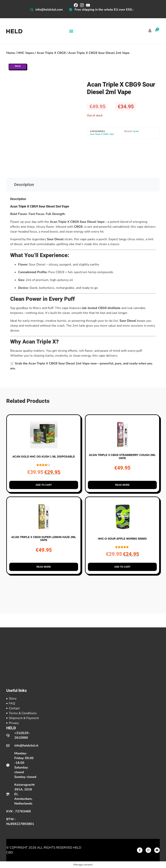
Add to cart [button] (44, 485)
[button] (71, 31)
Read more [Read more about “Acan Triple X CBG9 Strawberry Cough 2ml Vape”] (122, 485)
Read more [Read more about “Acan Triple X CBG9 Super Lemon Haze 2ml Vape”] (44, 567)
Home (11, 53)
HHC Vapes (26, 53)
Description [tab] (24, 185)
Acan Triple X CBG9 (51, 53)
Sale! (112, 134)
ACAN (136, 131)
